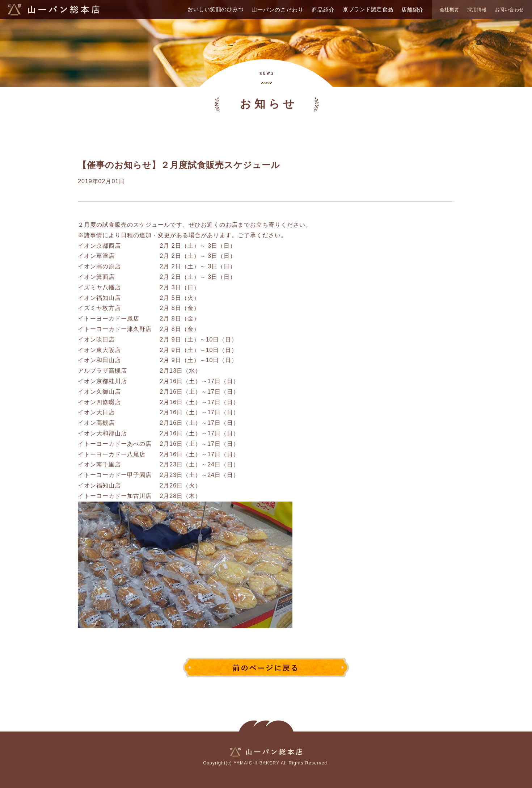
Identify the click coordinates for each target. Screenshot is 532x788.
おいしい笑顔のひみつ (216, 9)
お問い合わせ (509, 10)
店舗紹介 (413, 10)
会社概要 (449, 10)
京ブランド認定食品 (368, 9)
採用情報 (477, 10)
